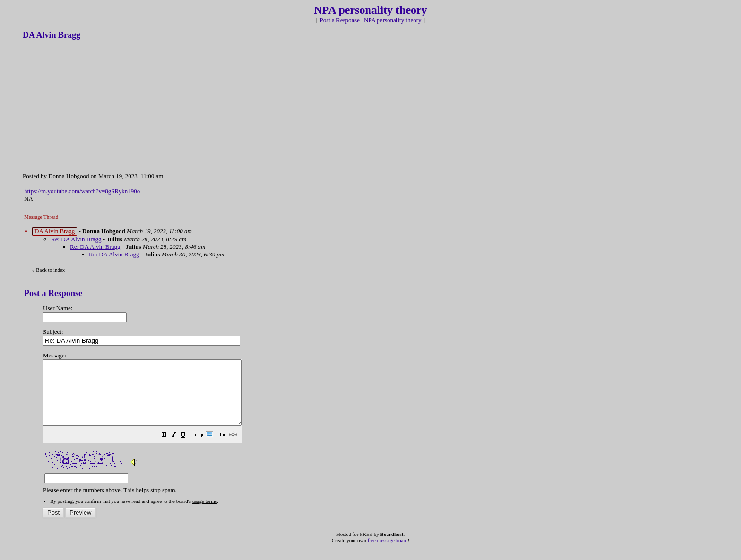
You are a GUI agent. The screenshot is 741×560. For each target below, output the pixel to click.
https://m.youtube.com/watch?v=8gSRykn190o (82, 191)
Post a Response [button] (340, 20)
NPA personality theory (393, 20)
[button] (188, 449)
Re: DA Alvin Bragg (76, 239)
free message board (388, 553)
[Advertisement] (94, 105)
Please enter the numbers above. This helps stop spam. (386, 417)
